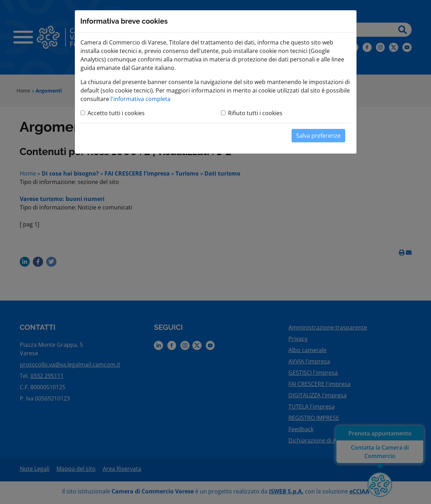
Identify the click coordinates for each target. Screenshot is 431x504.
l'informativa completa (140, 99)
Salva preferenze (318, 136)
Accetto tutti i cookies (116, 113)
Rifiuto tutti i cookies (255, 113)
